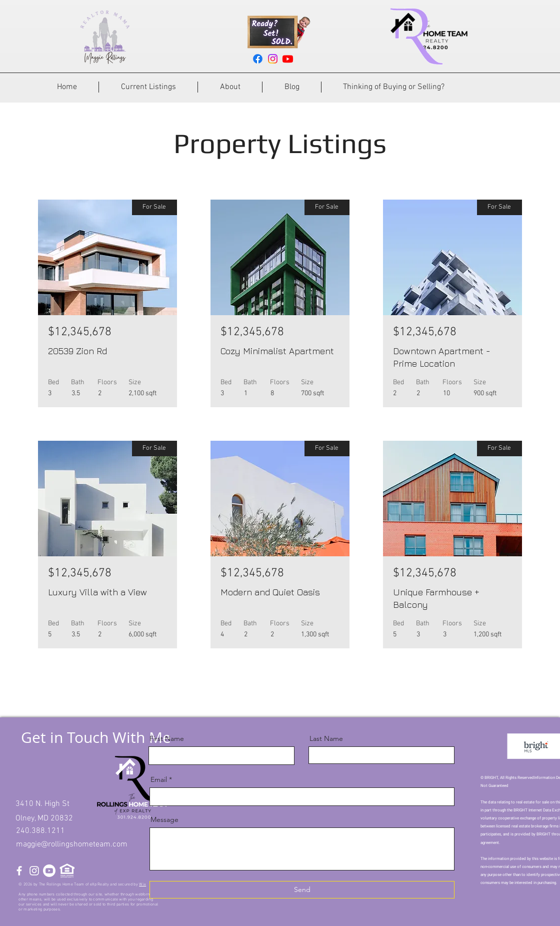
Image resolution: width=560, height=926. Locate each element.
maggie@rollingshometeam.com (72, 844)
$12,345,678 (80, 332)
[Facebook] (258, 59)
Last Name (326, 738)
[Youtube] (288, 59)
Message (164, 819)
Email (159, 779)
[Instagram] (273, 59)
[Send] (302, 890)
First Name (167, 738)
